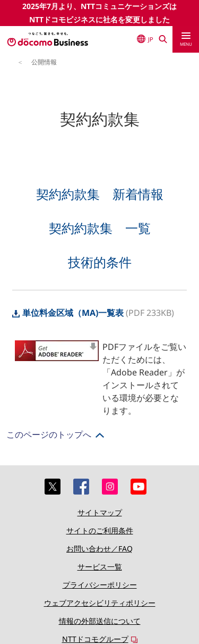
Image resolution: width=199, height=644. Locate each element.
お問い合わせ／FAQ (99, 549)
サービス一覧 (100, 567)
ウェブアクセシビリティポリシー (100, 603)
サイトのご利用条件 (100, 530)
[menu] (186, 39)
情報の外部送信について (100, 621)
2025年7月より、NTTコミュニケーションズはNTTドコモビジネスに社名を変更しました (99, 13)
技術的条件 (100, 262)
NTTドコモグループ (95, 639)
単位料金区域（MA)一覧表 (68, 313)
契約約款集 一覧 (100, 228)
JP (145, 39)
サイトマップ (100, 512)
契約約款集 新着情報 (100, 194)
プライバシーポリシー (100, 585)
